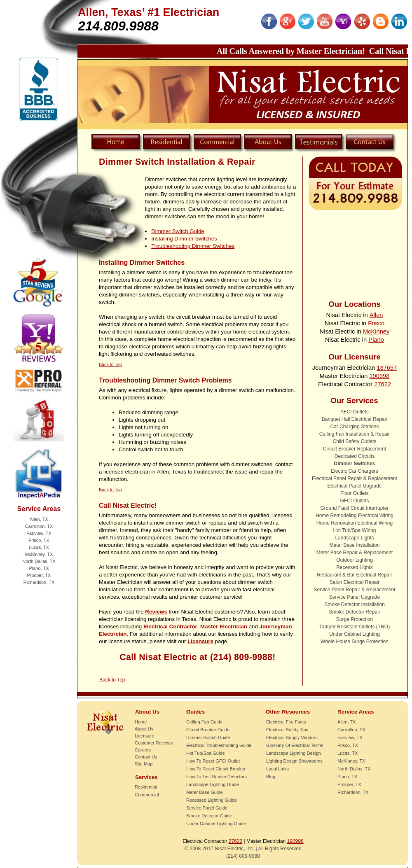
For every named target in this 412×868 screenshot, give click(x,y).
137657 (387, 368)
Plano (376, 340)
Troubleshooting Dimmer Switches (193, 246)
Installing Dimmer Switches (184, 239)
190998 (379, 376)
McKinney (376, 331)
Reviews (156, 612)
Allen (376, 315)
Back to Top (112, 680)
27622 (383, 384)
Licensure (200, 641)
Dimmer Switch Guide (178, 231)
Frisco (376, 323)
